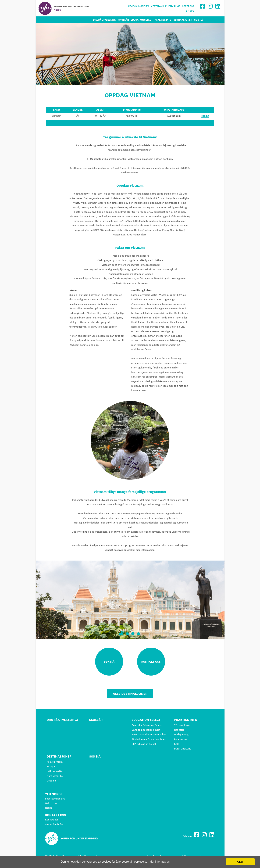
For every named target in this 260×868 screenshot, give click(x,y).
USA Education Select (144, 744)
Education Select (142, 20)
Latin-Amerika (55, 771)
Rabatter (179, 730)
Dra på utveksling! (105, 20)
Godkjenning (181, 734)
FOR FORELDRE (183, 749)
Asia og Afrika (55, 762)
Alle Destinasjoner (130, 694)
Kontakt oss (52, 820)
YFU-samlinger (182, 725)
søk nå (205, 116)
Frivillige (174, 6)
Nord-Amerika (55, 776)
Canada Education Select (146, 730)
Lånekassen (181, 739)
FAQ (176, 744)
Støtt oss (188, 6)
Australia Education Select (147, 725)
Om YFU (190, 11)
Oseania (51, 781)
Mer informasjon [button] (160, 862)
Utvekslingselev (138, 6)
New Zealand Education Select (149, 734)
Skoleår (124, 20)
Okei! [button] (240, 862)
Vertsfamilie (159, 6)
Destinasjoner (183, 20)
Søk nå (199, 20)
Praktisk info (163, 20)
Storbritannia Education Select (149, 739)
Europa (51, 766)
